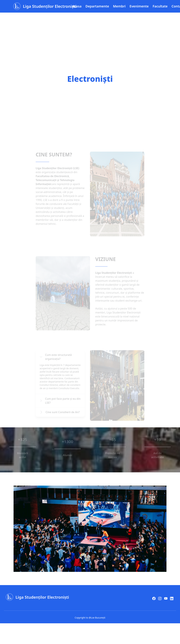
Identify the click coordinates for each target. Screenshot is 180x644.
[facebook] (154, 598)
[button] (84, 569)
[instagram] (160, 598)
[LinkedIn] (172, 598)
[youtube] (166, 598)
